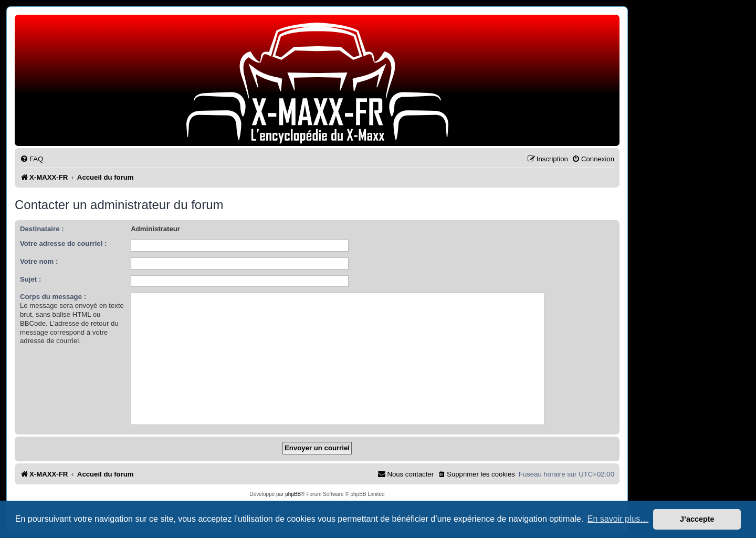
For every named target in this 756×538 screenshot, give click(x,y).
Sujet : (30, 279)
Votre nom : (39, 261)
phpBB (293, 494)
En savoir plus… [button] (618, 519)
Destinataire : (42, 229)
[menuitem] (31, 159)
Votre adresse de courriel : (63, 244)
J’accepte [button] (697, 519)
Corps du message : (53, 297)
